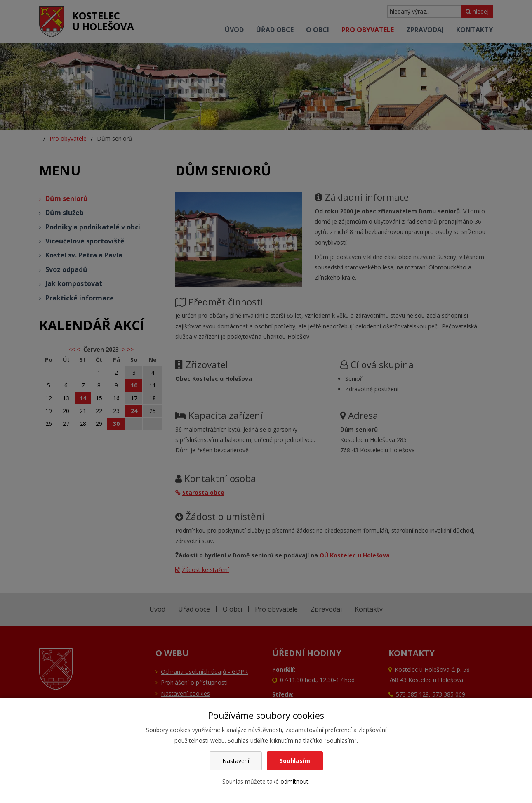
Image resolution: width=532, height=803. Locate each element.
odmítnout (294, 781)
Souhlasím (295, 761)
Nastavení (236, 761)
